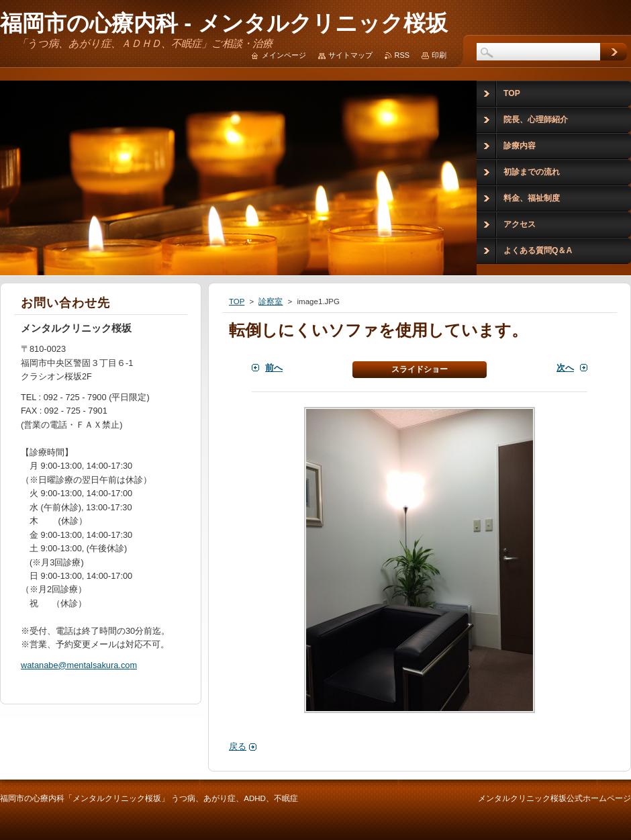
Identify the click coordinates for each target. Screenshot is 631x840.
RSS (402, 55)
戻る (238, 746)
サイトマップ (350, 55)
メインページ (284, 55)
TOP (237, 301)
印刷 (439, 55)
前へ (274, 368)
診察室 (271, 301)
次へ (565, 368)
